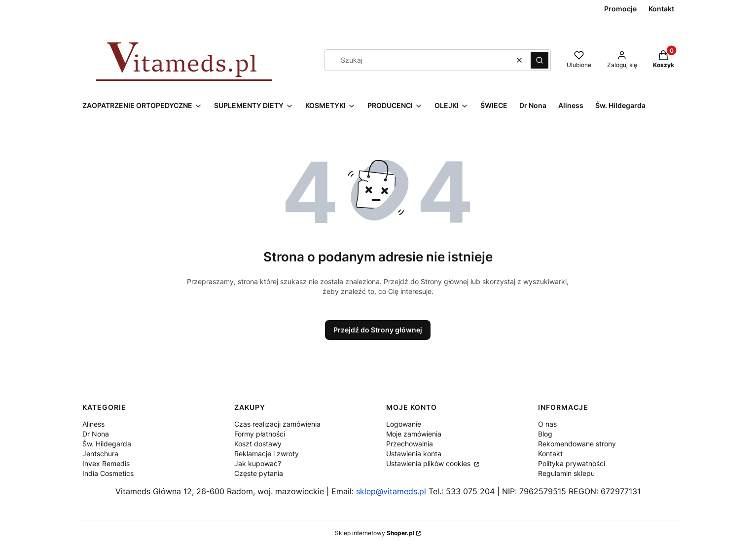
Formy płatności (260, 434)
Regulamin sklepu (566, 473)
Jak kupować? (258, 463)
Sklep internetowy (375, 533)
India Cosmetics (108, 473)
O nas (547, 424)
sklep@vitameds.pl (391, 491)
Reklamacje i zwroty (267, 454)
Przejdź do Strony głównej (378, 330)
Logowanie (404, 424)
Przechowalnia (410, 444)
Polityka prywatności (572, 463)
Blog (545, 434)
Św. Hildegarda (107, 444)
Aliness (93, 424)
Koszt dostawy (258, 444)
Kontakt (550, 454)
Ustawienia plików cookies (429, 463)
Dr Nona (96, 434)
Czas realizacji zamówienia (277, 424)
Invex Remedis (106, 463)
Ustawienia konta (414, 454)
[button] (540, 60)
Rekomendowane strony (577, 444)
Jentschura (100, 454)
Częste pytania (259, 473)
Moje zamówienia (414, 434)
